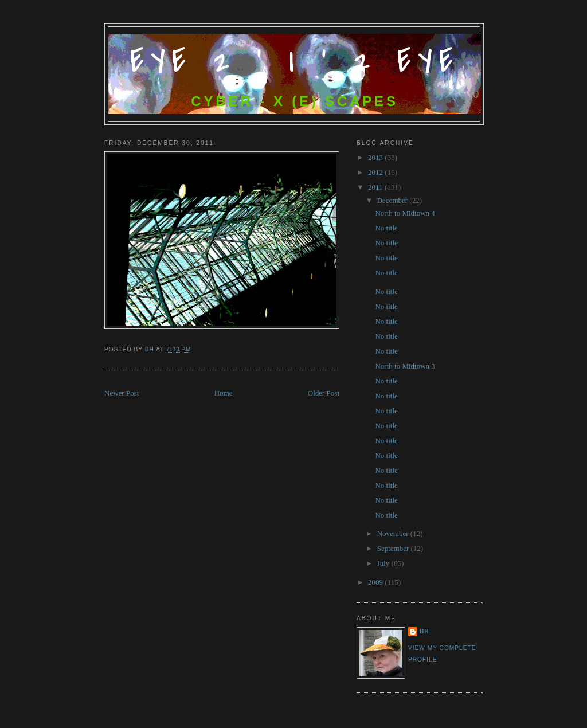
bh (424, 631)
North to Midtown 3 (405, 366)
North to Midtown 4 (405, 213)
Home (224, 393)
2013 (376, 157)
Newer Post (122, 393)
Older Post (324, 393)
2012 (376, 172)
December (394, 200)
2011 (376, 187)
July (384, 563)
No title (386, 228)
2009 (376, 582)
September (394, 548)
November (394, 533)
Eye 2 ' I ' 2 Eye (295, 62)
